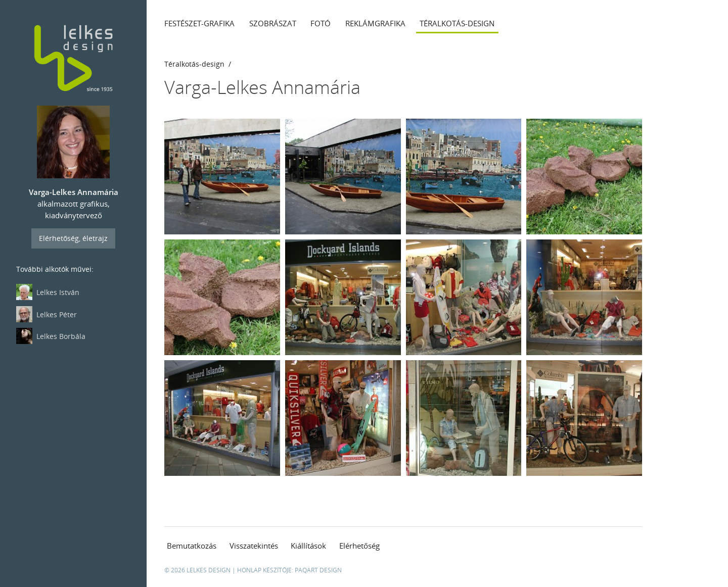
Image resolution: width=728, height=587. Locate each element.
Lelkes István (48, 292)
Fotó (321, 23)
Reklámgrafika (375, 23)
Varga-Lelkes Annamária (262, 87)
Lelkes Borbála (51, 336)
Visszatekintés (254, 546)
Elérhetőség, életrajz (73, 238)
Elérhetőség (359, 546)
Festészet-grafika (199, 23)
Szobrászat (273, 23)
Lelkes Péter (47, 314)
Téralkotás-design (457, 23)
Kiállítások (308, 546)
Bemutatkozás (192, 546)
